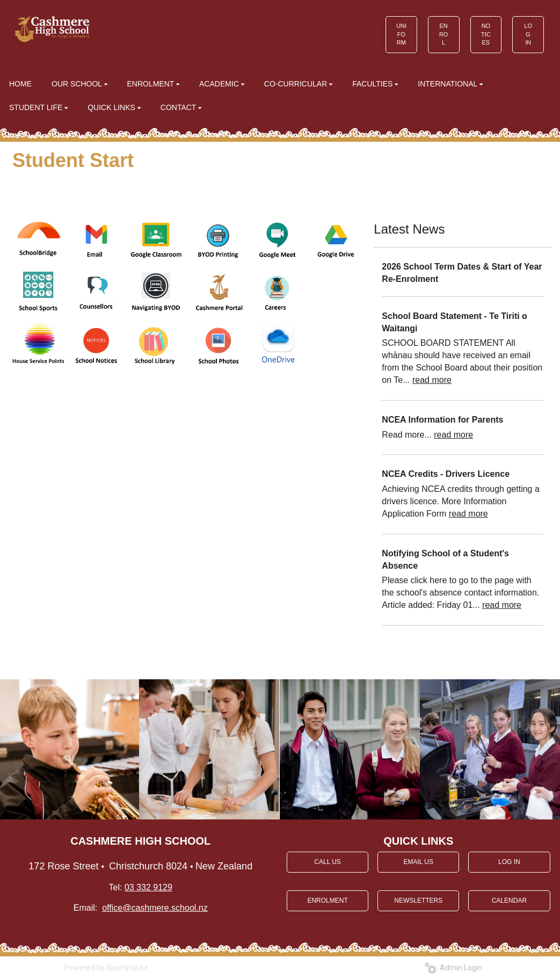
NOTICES (486, 34)
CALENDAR (509, 901)
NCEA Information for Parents (442, 420)
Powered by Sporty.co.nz (106, 968)
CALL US (328, 862)
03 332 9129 (148, 887)
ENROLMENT (327, 901)
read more (432, 380)
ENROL (444, 34)
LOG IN (528, 34)
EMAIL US (418, 862)
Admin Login (453, 968)
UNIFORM (401, 34)
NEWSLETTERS (418, 901)
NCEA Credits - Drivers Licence (446, 474)
